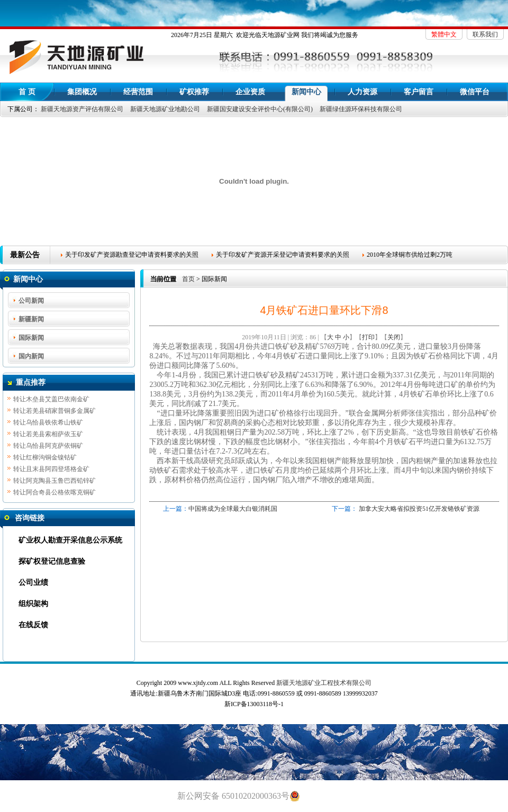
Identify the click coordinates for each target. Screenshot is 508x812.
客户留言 (419, 92)
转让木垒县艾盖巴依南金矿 (51, 400)
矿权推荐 (194, 92)
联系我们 (485, 34)
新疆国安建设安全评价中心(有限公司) (260, 109)
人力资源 (362, 92)
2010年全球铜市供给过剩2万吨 (410, 255)
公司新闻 (31, 301)
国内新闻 (31, 356)
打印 (368, 337)
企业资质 (250, 92)
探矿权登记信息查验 (52, 561)
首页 (188, 279)
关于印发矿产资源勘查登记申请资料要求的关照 (132, 255)
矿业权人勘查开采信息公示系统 (70, 540)
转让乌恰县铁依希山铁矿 (48, 423)
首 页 (27, 92)
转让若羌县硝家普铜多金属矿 (55, 411)
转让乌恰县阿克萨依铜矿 (48, 446)
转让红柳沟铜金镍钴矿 (45, 458)
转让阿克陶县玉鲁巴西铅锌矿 (55, 481)
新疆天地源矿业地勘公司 (165, 109)
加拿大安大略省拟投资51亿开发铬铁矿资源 (419, 509)
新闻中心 (306, 92)
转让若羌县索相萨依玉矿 (48, 435)
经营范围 (138, 92)
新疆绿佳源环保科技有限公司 (361, 109)
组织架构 (33, 604)
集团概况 (82, 92)
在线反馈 (33, 625)
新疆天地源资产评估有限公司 (82, 109)
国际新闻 (31, 338)
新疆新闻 (31, 319)
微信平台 (475, 92)
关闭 (394, 337)
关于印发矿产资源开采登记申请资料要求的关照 (283, 255)
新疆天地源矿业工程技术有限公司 (324, 683)
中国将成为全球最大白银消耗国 (233, 509)
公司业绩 (33, 583)
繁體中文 (444, 34)
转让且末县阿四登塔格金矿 (51, 470)
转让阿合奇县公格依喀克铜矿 (55, 493)
